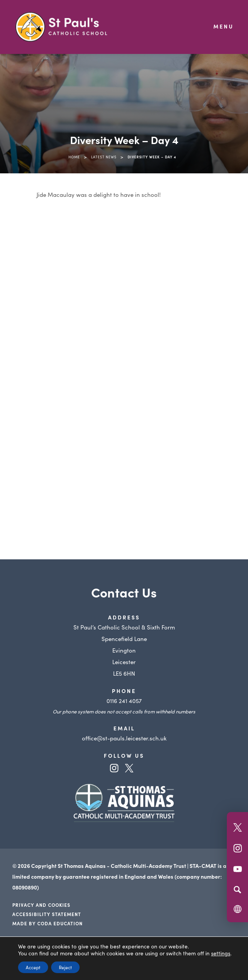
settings (221, 953)
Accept (33, 967)
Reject (65, 967)
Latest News (104, 157)
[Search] (237, 889)
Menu (224, 26)
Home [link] (74, 157)
